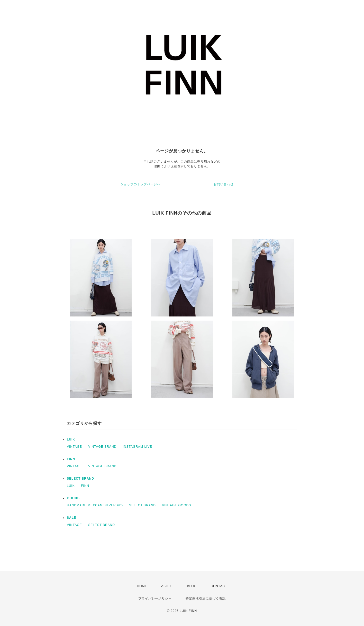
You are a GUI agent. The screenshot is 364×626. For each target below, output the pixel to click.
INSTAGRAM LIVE (138, 447)
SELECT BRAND (80, 479)
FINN (71, 459)
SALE (71, 518)
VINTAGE (74, 447)
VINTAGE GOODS (176, 505)
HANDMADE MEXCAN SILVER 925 (95, 505)
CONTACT (219, 586)
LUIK (71, 439)
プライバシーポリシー (155, 598)
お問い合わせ (224, 184)
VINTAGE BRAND (102, 447)
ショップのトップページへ (140, 184)
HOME (142, 586)
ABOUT (167, 586)
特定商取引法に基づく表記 (206, 598)
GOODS (73, 498)
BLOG (192, 586)
